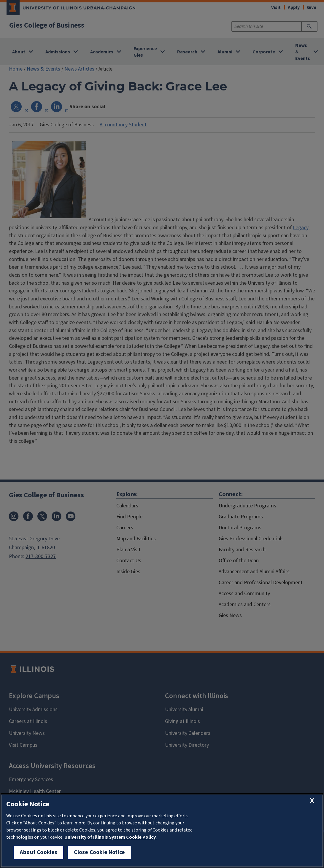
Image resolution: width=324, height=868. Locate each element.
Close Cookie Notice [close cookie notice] (99, 852)
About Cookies (39, 852)
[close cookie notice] (312, 801)
